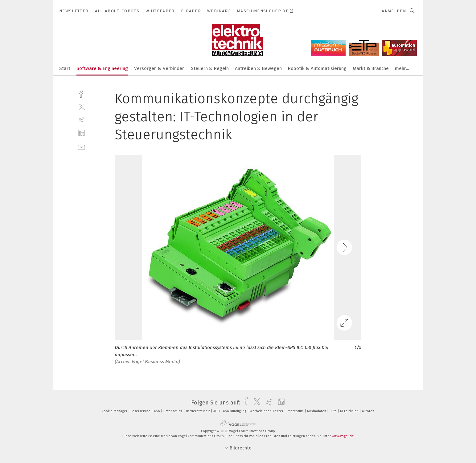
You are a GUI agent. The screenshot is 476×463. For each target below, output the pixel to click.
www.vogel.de (343, 436)
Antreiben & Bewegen (258, 68)
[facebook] (82, 93)
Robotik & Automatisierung (317, 68)
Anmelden (394, 11)
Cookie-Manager (115, 411)
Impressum (296, 411)
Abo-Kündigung (235, 411)
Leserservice (141, 411)
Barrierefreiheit (198, 411)
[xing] (82, 120)
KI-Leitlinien (350, 411)
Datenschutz (173, 411)
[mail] (82, 146)
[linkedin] (82, 133)
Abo (157, 411)
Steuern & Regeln (210, 68)
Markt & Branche (371, 68)
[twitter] (82, 107)
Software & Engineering (102, 68)
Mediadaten (317, 411)
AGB (217, 411)
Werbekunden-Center (267, 411)
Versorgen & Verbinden (159, 68)
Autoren (368, 411)
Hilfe (334, 411)
